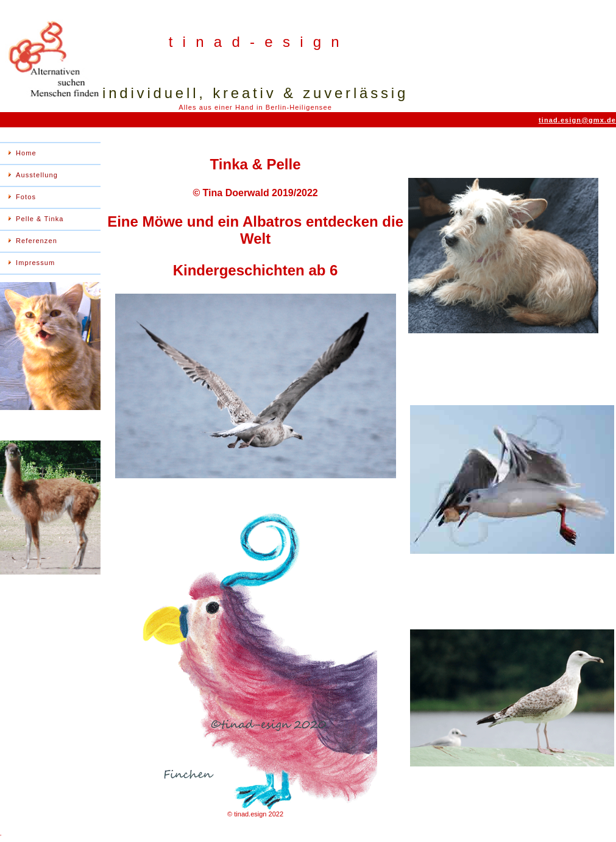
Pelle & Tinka (40, 219)
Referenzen (37, 241)
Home (26, 153)
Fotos (26, 197)
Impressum (35, 263)
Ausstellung (37, 175)
